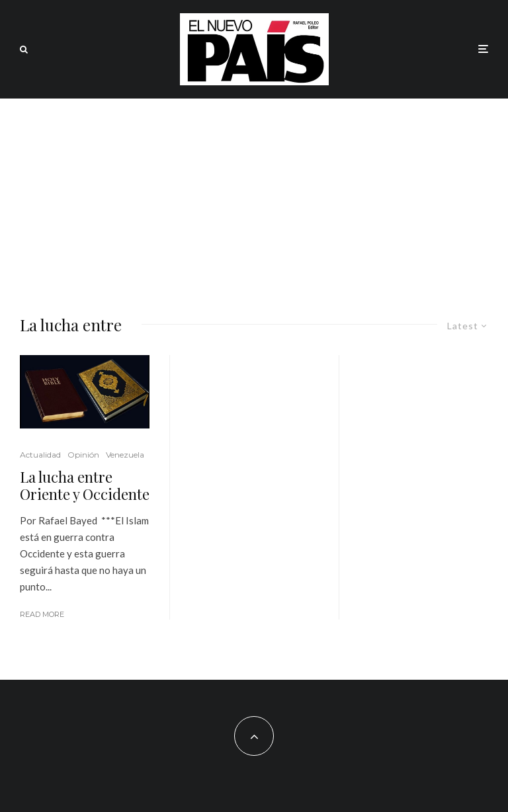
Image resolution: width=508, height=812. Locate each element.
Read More (42, 614)
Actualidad (40, 455)
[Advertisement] (254, 198)
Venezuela (125, 455)
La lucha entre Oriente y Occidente (85, 486)
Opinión (83, 455)
